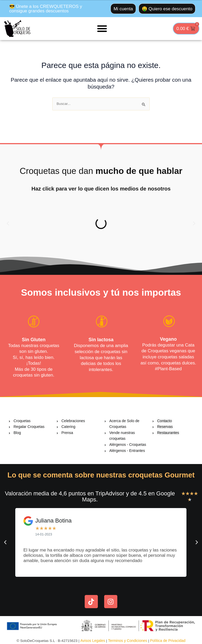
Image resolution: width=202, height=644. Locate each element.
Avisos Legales (93, 641)
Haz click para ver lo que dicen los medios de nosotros (101, 188)
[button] (102, 28)
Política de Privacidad (168, 641)
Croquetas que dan (101, 171)
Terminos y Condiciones (128, 641)
